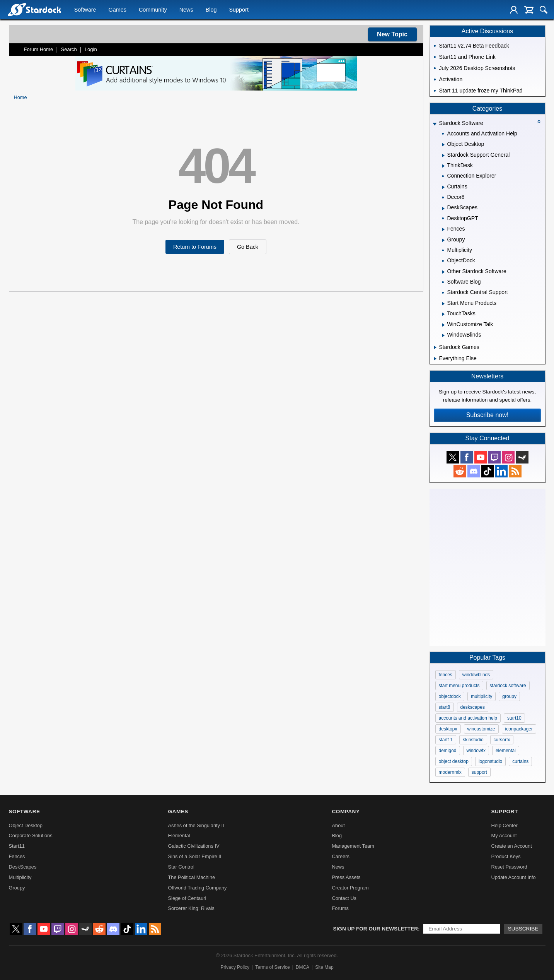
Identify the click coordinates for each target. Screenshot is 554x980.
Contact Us (344, 898)
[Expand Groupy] (443, 240)
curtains (520, 761)
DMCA (303, 967)
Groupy (17, 888)
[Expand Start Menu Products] (443, 304)
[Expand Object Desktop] (443, 145)
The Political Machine (192, 877)
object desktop (454, 761)
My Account (504, 835)
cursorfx (502, 740)
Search (69, 49)
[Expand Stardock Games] (435, 347)
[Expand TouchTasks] (443, 314)
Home (20, 97)
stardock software (508, 686)
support (479, 772)
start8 (445, 707)
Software (85, 10)
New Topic (392, 34)
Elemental (179, 835)
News (186, 10)
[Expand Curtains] (443, 187)
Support (239, 10)
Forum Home (39, 49)
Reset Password (509, 867)
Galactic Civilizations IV (194, 846)
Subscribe (523, 929)
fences (446, 675)
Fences (17, 856)
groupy (509, 696)
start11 (446, 740)
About (338, 825)
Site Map (324, 967)
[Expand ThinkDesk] (443, 166)
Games (118, 10)
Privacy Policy (235, 967)
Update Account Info (513, 877)
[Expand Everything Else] (435, 359)
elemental (506, 751)
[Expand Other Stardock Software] (443, 272)
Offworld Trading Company (198, 888)
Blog (211, 10)
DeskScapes (23, 867)
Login (91, 49)
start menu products (459, 686)
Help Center (504, 825)
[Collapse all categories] (539, 121)
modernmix (450, 772)
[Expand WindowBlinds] (443, 335)
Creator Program (350, 888)
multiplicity (482, 696)
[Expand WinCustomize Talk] (443, 325)
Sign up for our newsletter (376, 929)
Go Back (248, 247)
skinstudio (473, 740)
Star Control (181, 867)
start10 (514, 718)
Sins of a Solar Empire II (195, 856)
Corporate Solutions (31, 835)
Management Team (353, 846)
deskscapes (473, 707)
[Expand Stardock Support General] (443, 156)
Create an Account (511, 846)
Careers (341, 856)
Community (153, 10)
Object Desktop (26, 825)
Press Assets (346, 877)
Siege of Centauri (187, 898)
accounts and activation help (468, 718)
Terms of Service (272, 967)
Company (346, 812)
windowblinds (476, 675)
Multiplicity (20, 877)
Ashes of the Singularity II (196, 825)
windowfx (476, 751)
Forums (340, 908)
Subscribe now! (487, 415)
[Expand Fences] (443, 229)
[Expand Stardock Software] (435, 124)
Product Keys (506, 856)
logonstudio (490, 761)
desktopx (448, 729)
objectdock (450, 696)
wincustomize (481, 729)
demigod (448, 751)
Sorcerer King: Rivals (191, 908)
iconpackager (519, 729)
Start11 (17, 846)
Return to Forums (195, 247)
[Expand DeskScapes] (443, 209)
